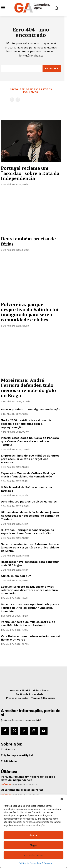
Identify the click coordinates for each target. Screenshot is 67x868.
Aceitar (33, 835)
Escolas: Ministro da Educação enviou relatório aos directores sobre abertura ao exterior (29, 590)
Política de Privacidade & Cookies (35, 863)
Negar (33, 845)
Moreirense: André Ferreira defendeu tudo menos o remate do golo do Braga (28, 388)
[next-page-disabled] (18, 100)
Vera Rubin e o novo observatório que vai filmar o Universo (30, 638)
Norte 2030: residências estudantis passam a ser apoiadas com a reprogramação (26, 424)
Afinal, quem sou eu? (16, 576)
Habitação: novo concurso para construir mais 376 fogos (30, 563)
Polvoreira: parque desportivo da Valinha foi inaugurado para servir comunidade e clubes (30, 312)
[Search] (52, 68)
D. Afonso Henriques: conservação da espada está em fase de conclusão (27, 532)
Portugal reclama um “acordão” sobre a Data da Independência (30, 173)
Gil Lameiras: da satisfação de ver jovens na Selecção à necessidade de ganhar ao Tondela (30, 516)
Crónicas (6, 784)
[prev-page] (12, 100)
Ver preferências (34, 855)
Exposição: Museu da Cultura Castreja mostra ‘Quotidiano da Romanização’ (28, 475)
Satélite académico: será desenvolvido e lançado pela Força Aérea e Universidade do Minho (30, 547)
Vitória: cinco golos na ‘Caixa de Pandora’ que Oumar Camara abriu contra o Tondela (30, 441)
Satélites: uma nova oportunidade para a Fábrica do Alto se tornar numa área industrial (30, 608)
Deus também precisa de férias (28, 241)
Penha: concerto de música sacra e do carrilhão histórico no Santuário (28, 624)
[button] (62, 799)
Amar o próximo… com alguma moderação (31, 409)
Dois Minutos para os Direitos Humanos (29, 502)
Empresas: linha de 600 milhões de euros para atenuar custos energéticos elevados (30, 459)
